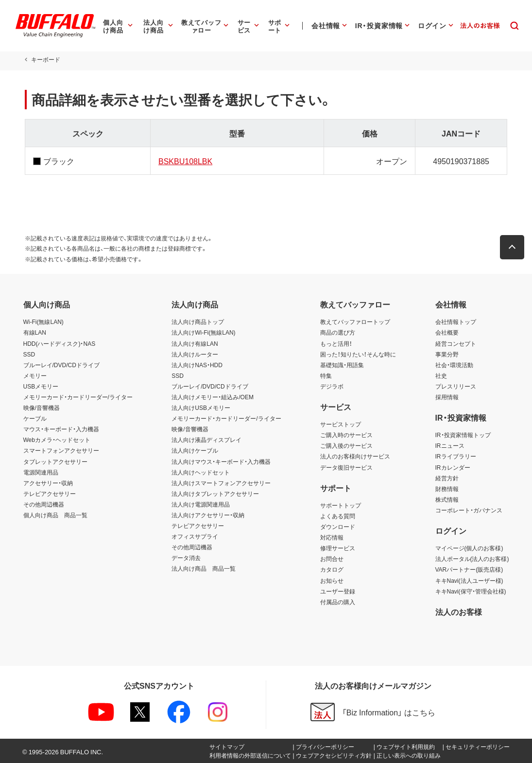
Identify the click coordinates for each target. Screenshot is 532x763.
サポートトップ (341, 505)
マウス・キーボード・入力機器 (61, 429)
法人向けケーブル (195, 450)
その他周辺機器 (44, 504)
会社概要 (447, 332)
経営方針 (447, 478)
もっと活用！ (336, 343)
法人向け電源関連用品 (201, 504)
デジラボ (332, 386)
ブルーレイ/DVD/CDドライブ (61, 365)
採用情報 (447, 397)
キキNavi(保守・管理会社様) (471, 591)
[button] (514, 247)
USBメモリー (41, 386)
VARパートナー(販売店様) (469, 569)
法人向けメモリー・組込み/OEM (213, 397)
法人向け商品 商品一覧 (204, 568)
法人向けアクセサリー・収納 (208, 515)
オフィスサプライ (195, 536)
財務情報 (447, 489)
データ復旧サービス (346, 467)
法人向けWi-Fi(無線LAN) (203, 332)
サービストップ (341, 424)
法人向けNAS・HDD (197, 365)
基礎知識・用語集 (342, 365)
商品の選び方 (338, 332)
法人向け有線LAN (195, 343)
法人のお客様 (459, 611)
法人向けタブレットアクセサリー (215, 493)
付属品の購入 (338, 602)
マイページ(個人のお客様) (469, 548)
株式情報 (447, 499)
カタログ (332, 569)
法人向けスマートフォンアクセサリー (221, 483)
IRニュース (450, 445)
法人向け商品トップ (198, 322)
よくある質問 (338, 516)
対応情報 (332, 537)
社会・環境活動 (454, 365)
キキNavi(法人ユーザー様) (469, 580)
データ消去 (186, 558)
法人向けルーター (195, 354)
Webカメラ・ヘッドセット (57, 440)
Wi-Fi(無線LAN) (43, 322)
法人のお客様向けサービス (355, 456)
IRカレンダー (453, 467)
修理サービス (338, 548)
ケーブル (35, 418)
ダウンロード (338, 526)
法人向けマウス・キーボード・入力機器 (221, 461)
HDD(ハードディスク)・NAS (60, 343)
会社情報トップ (456, 322)
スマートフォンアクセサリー (61, 450)
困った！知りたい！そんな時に (358, 354)
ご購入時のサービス (346, 435)
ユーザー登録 (338, 591)
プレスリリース (456, 386)
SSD (29, 354)
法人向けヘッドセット (201, 472)
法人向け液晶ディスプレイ (206, 440)
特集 (326, 375)
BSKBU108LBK (184, 161)
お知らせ (332, 580)
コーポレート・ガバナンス (469, 510)
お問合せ (332, 559)
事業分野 (447, 354)
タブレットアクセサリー (55, 461)
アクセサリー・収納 (48, 483)
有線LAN (35, 332)
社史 (441, 375)
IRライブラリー (456, 456)
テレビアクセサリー (50, 493)
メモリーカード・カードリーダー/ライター (78, 397)
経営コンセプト (456, 343)
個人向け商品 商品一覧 (55, 515)
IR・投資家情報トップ (463, 435)
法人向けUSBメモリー (201, 407)
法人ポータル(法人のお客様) (472, 559)
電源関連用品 (41, 472)
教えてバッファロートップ (355, 322)
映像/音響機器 (42, 407)
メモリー (35, 375)
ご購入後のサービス (346, 445)
